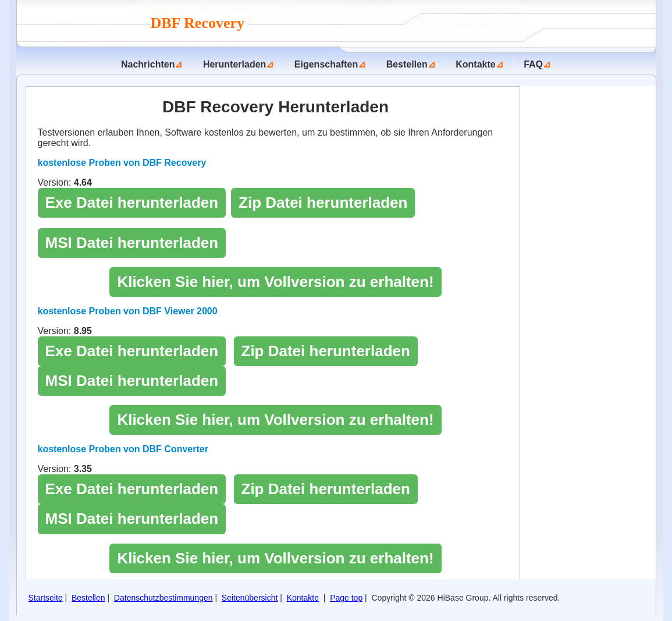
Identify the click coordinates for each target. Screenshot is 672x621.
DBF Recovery (200, 23)
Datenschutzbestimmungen (163, 598)
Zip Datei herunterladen (323, 203)
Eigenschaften (326, 64)
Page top (346, 598)
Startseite (46, 598)
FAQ (533, 64)
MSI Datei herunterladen (132, 243)
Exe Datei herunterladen (132, 203)
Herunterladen (234, 64)
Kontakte (475, 64)
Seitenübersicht (250, 598)
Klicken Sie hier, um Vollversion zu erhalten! (275, 282)
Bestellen (407, 64)
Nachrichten (148, 64)
